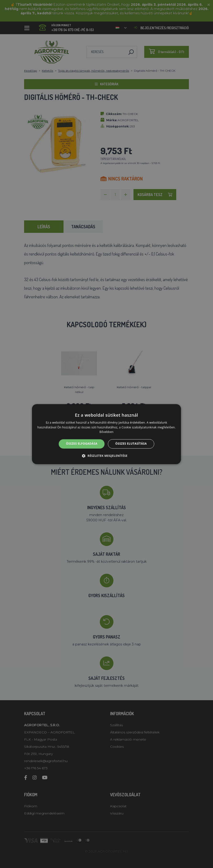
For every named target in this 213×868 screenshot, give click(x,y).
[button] (106, 456)
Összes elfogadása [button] (82, 444)
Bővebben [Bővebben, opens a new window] (107, 432)
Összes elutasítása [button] (131, 444)
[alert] (106, 434)
